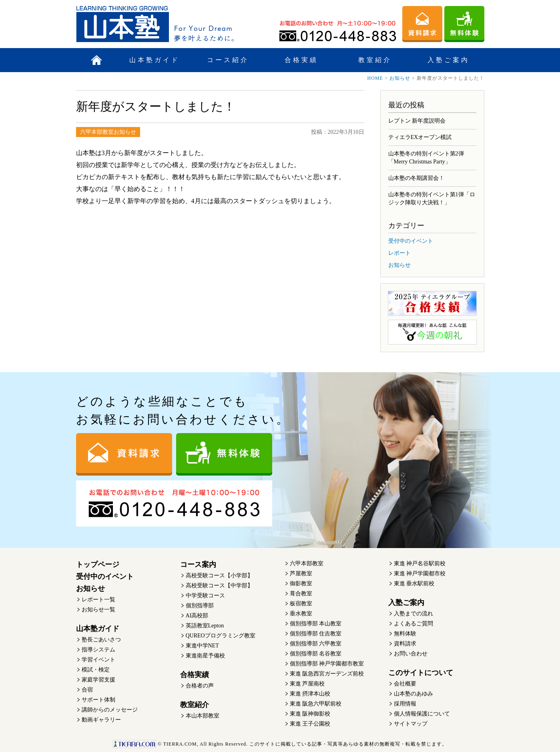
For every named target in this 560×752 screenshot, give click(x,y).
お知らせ (400, 78)
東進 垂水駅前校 (414, 584)
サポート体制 (98, 700)
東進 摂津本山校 (310, 694)
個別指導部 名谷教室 (316, 654)
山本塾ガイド (155, 60)
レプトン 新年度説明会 (417, 121)
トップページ (98, 565)
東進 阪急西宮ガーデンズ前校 (327, 674)
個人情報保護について (422, 714)
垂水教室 (301, 614)
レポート (399, 253)
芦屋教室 (301, 574)
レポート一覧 (98, 600)
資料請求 (405, 644)
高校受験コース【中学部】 (219, 586)
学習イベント (98, 660)
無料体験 (405, 634)
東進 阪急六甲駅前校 (316, 704)
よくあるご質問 (413, 624)
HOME (375, 78)
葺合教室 (301, 594)
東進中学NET (202, 646)
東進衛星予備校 (205, 656)
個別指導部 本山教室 (316, 624)
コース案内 (198, 565)
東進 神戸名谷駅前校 (420, 563)
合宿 (87, 690)
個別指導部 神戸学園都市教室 (327, 664)
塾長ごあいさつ (101, 640)
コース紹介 (228, 60)
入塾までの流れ (413, 614)
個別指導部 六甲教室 (316, 644)
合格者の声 (200, 686)
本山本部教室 (203, 716)
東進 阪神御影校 (310, 714)
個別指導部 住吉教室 (316, 634)
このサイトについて (421, 673)
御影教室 (301, 584)
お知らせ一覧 (98, 610)
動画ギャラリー (101, 720)
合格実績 (301, 60)
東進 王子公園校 (310, 724)
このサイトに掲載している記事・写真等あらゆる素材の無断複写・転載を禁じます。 (280, 744)
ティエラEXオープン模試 (420, 137)
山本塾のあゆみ (413, 694)
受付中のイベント (411, 241)
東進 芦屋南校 (307, 684)
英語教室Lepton (205, 626)
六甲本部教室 (307, 563)
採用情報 (405, 704)
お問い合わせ (411, 654)
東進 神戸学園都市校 (420, 574)
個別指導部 (200, 606)
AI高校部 (197, 616)
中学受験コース (205, 596)
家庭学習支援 (98, 680)
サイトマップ (411, 724)
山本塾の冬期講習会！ (416, 178)
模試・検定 (96, 670)
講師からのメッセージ (110, 710)
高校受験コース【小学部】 (219, 576)
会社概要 (405, 684)
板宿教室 (301, 604)
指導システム (98, 650)
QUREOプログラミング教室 (221, 636)
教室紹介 (375, 60)
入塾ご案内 (449, 60)
